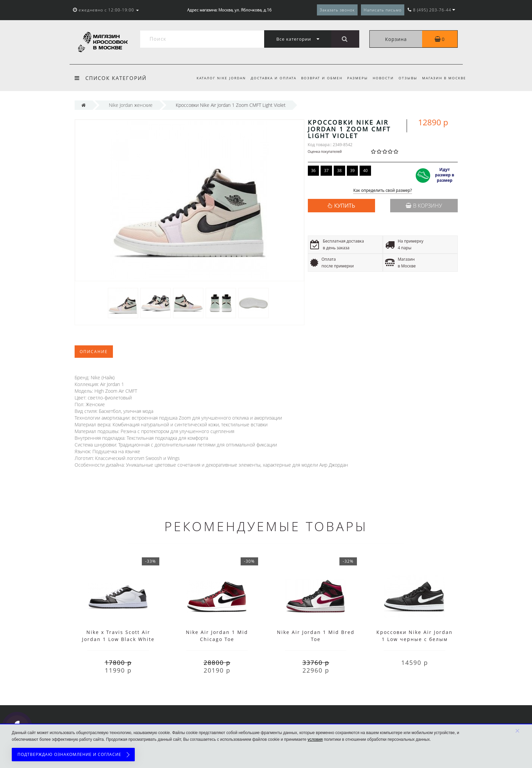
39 (353, 170)
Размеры (355, 78)
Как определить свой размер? (383, 191)
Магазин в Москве (444, 78)
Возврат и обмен (318, 78)
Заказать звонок (337, 10)
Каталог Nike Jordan (215, 78)
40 (365, 170)
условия (315, 739)
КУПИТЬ (344, 206)
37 (326, 170)
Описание (94, 352)
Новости (381, 78)
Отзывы (407, 78)
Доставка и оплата (268, 78)
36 (314, 170)
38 (339, 170)
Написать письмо (383, 10)
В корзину (424, 206)
